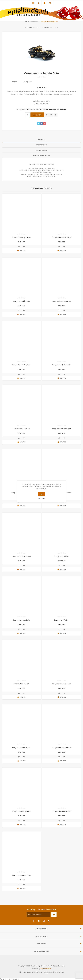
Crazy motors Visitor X (21, 684)
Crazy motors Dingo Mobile (21, 556)
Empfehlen (55, 115)
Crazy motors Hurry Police (21, 811)
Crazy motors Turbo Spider (62, 365)
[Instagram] (39, 921)
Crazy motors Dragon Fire (62, 301)
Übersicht (42, 140)
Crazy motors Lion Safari (21, 620)
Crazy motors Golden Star (21, 747)
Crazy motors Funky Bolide (62, 684)
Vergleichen (51, 115)
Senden (54, 915)
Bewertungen (41, 150)
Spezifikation (41, 145)
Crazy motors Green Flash (21, 875)
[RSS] (49, 921)
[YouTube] (44, 921)
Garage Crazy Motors (62, 556)
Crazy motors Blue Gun (21, 301)
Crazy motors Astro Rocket (62, 811)
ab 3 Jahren (28, 82)
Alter (15, 82)
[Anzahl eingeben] (28, 115)
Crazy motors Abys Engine (21, 237)
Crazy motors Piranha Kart (62, 429)
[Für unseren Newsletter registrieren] (38, 915)
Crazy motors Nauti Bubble (62, 747)
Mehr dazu (42, 498)
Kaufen (38, 115)
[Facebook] (34, 921)
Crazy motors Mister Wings (62, 237)
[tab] (41, 140)
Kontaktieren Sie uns (42, 155)
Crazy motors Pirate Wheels (21, 365)
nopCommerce (46, 968)
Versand (61, 972)
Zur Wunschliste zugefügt (47, 115)
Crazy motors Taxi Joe (62, 620)
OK (41, 494)
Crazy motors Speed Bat (21, 429)
